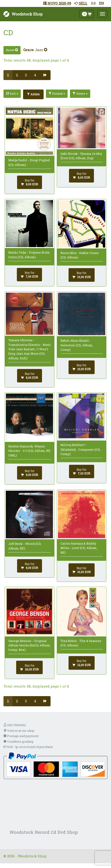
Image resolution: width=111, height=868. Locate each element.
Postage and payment (21, 736)
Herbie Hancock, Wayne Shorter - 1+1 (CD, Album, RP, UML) (29, 451)
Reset (12, 50)
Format (57, 93)
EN (102, 3)
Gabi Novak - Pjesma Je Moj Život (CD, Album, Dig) (81, 156)
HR (93, 3)
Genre (80, 93)
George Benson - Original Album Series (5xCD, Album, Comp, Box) (29, 645)
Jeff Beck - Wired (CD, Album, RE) (25, 546)
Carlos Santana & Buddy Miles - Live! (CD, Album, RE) (79, 548)
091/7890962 (15, 725)
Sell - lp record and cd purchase (28, 747)
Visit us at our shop (19, 731)
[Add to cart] (30, 182)
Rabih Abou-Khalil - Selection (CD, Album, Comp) (77, 345)
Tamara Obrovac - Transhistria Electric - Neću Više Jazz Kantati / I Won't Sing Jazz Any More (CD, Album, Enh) (29, 349)
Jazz (41, 50)
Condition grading (18, 741)
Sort (12, 93)
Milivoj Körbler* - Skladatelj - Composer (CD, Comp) (80, 449)
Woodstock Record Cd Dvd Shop (44, 832)
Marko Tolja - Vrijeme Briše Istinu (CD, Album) (29, 255)
